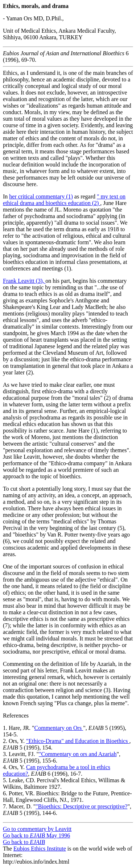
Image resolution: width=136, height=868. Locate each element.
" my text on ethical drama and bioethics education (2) (64, 200)
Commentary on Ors (59, 728)
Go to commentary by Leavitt (37, 829)
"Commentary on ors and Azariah (78, 754)
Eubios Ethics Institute (40, 849)
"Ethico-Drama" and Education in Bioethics (78, 741)
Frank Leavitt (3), (24, 281)
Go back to (24, 842)
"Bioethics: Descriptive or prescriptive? (81, 806)
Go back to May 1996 (36, 835)
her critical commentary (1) (41, 196)
